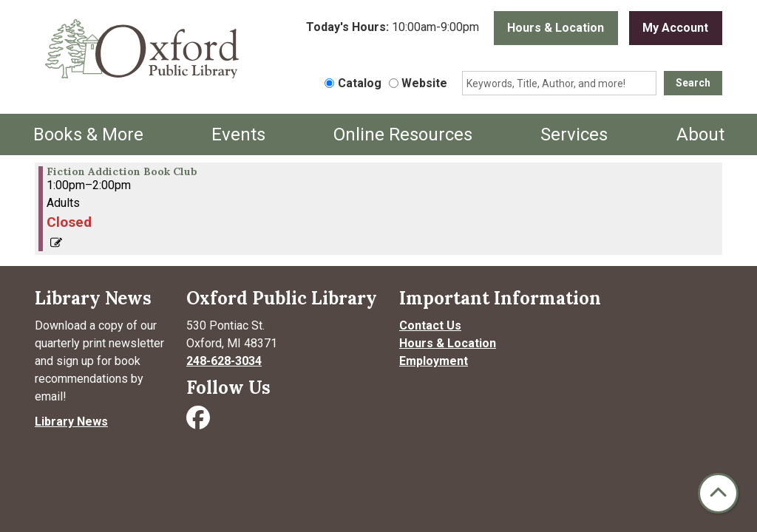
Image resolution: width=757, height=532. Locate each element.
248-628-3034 (224, 361)
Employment (434, 361)
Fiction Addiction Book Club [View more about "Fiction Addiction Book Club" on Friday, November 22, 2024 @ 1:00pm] (122, 171)
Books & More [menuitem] (88, 134)
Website (424, 83)
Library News (71, 422)
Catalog (360, 83)
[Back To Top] (718, 493)
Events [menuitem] (238, 134)
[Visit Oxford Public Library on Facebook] (200, 422)
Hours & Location (556, 28)
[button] (393, 32)
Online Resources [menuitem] (403, 134)
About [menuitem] (700, 134)
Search (693, 83)
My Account (675, 28)
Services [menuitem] (574, 134)
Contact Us (430, 325)
